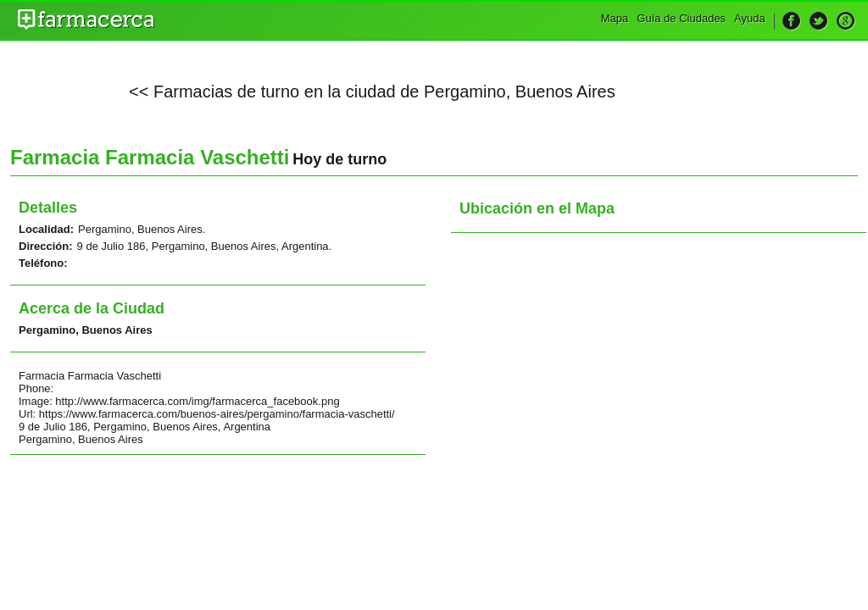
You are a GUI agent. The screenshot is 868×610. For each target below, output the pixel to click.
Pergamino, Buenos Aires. (142, 229)
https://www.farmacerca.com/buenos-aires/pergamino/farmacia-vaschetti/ (217, 414)
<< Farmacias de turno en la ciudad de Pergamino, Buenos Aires (372, 91)
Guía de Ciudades (681, 18)
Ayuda (750, 18)
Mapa (615, 18)
